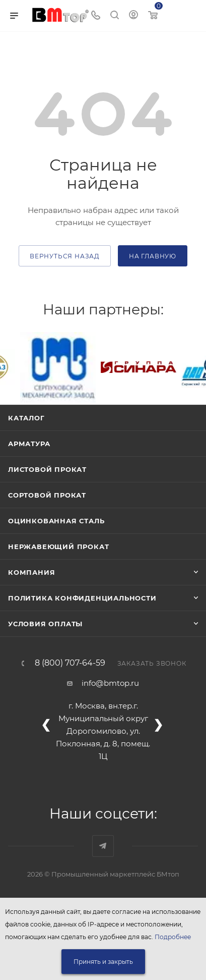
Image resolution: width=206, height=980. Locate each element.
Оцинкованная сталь (56, 521)
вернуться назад (65, 256)
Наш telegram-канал (103, 846)
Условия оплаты (45, 624)
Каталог (26, 418)
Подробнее (173, 937)
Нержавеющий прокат (58, 547)
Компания (31, 572)
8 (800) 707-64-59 (70, 663)
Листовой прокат (47, 469)
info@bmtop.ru (110, 683)
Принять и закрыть (103, 962)
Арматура (29, 444)
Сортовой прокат (47, 495)
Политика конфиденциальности (82, 598)
